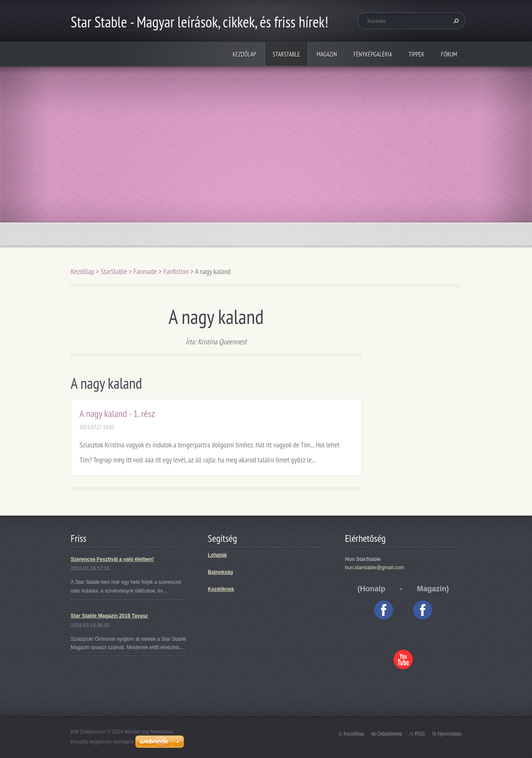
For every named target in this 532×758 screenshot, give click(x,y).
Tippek (417, 54)
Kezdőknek (221, 589)
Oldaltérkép (390, 734)
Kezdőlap (245, 54)
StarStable (286, 54)
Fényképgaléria (373, 54)
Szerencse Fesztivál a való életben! (112, 559)
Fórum (449, 54)
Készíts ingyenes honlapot (102, 742)
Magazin (327, 54)
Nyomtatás (449, 734)
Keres (455, 21)
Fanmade (145, 271)
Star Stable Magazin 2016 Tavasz (109, 616)
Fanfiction (176, 271)
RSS (420, 734)
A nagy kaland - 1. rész (117, 414)
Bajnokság (220, 572)
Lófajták (217, 555)
